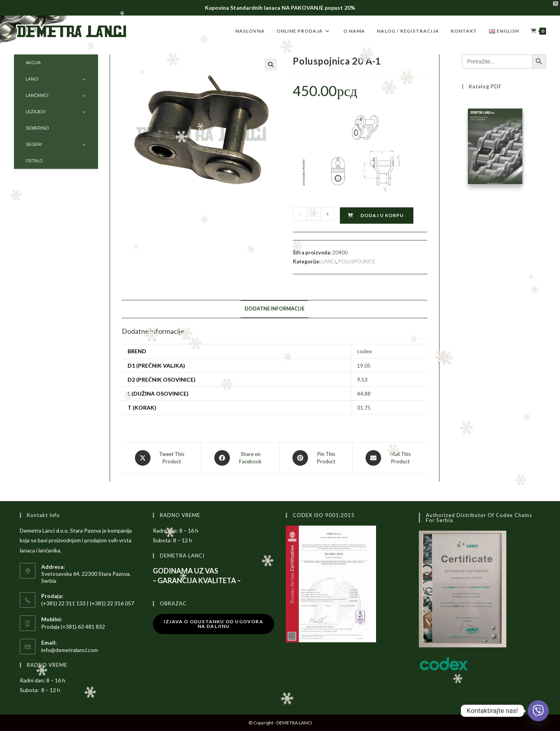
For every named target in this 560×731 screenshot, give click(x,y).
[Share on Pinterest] (316, 458)
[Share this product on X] (161, 458)
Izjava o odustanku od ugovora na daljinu (213, 624)
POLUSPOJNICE (357, 261)
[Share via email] (390, 458)
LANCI (329, 261)
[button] (271, 65)
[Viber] (538, 711)
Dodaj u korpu (382, 215)
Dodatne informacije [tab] (275, 309)
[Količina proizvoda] (314, 214)
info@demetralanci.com (70, 650)
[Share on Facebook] (240, 458)
